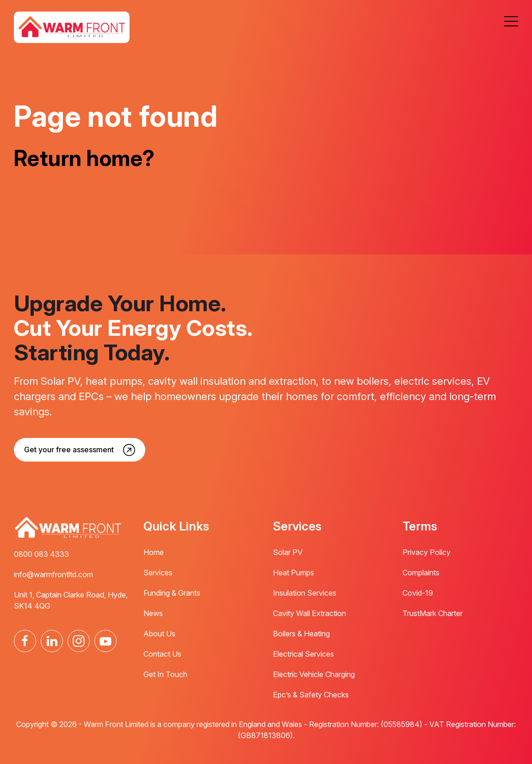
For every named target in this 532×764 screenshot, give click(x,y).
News (153, 613)
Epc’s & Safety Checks (311, 695)
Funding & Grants (172, 593)
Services (158, 573)
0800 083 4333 (41, 554)
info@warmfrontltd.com (53, 574)
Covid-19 (418, 593)
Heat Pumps (294, 573)
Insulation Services (305, 593)
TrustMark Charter (433, 613)
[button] (511, 21)
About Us (159, 634)
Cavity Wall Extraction (309, 613)
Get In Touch (165, 674)
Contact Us (162, 654)
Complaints (421, 573)
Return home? (87, 157)
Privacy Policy (427, 552)
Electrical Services (303, 654)
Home (154, 552)
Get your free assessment (69, 450)
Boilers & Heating (301, 634)
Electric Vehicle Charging (314, 674)
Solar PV (288, 552)
